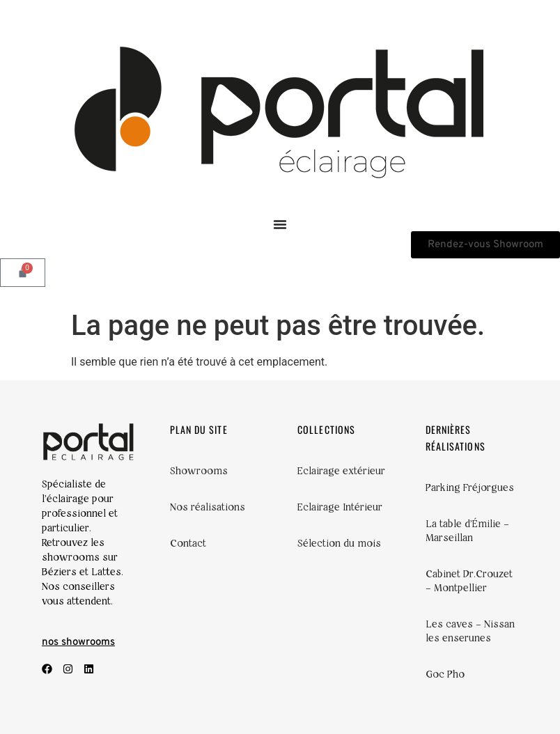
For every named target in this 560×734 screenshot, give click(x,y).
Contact (188, 543)
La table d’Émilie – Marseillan (467, 531)
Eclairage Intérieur (340, 507)
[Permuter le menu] (280, 224)
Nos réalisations (208, 507)
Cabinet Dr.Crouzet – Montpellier (469, 581)
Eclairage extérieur (341, 471)
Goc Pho (445, 674)
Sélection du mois (339, 543)
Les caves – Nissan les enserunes (470, 631)
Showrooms (199, 471)
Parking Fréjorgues (470, 487)
